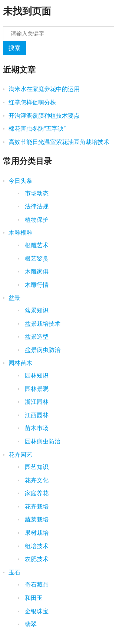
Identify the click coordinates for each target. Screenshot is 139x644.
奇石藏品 (36, 585)
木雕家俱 (36, 271)
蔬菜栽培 (36, 519)
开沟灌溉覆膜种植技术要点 (44, 116)
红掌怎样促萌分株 (32, 102)
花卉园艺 (20, 455)
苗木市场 (36, 428)
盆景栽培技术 (42, 324)
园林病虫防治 (42, 441)
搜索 (14, 48)
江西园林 (36, 415)
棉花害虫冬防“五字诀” (37, 129)
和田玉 (33, 598)
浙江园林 (36, 402)
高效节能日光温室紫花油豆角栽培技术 (59, 142)
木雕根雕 (20, 233)
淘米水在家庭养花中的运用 (44, 89)
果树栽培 (36, 533)
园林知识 (36, 375)
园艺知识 (36, 467)
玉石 (14, 572)
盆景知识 (36, 310)
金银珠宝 (36, 611)
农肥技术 (36, 559)
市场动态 (36, 193)
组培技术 (36, 546)
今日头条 (20, 181)
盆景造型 (36, 337)
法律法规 (36, 206)
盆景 (14, 298)
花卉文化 (36, 480)
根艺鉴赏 (36, 259)
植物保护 (36, 220)
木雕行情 (36, 285)
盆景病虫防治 (42, 350)
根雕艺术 (36, 245)
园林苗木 (20, 363)
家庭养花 (36, 493)
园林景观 (36, 389)
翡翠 (30, 624)
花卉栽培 (36, 507)
